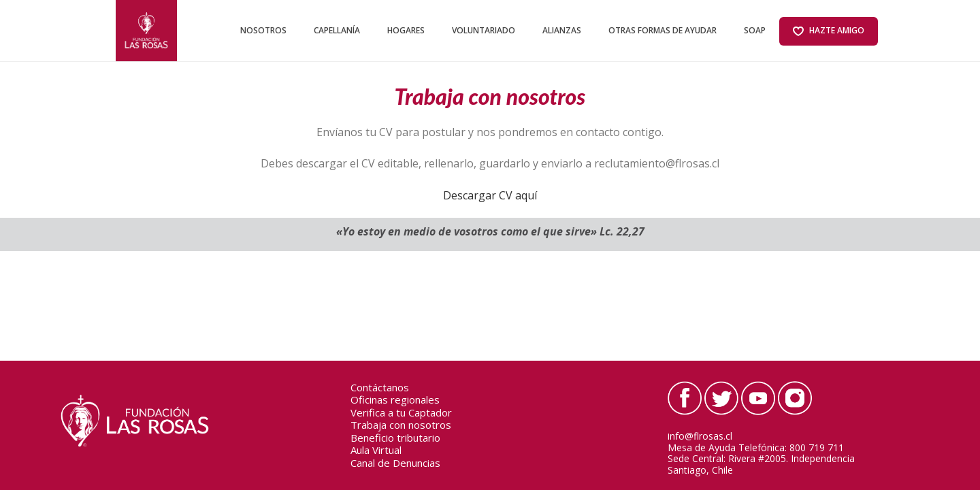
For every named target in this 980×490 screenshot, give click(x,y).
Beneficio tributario (395, 438)
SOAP (755, 30)
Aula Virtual (376, 451)
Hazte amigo (829, 31)
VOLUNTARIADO (484, 30)
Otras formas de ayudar (663, 30)
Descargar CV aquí (490, 195)
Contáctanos (380, 388)
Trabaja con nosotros (401, 425)
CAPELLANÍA (337, 30)
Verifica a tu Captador (401, 413)
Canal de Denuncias (395, 463)
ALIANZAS (562, 30)
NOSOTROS (263, 30)
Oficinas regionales (395, 400)
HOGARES (406, 30)
